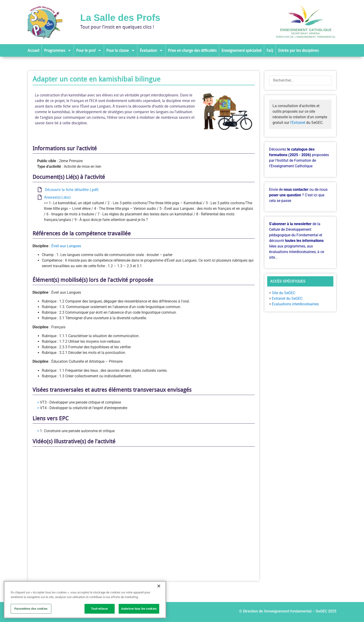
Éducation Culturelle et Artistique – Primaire (87, 361)
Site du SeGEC (284, 293)
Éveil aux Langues (66, 246)
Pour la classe (121, 50)
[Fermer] (159, 586)
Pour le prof (89, 50)
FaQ (270, 50)
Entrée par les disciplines (298, 50)
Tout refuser (99, 609)
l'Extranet (298, 123)
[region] (85, 600)
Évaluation (151, 50)
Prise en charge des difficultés (192, 50)
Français (58, 327)
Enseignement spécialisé (242, 50)
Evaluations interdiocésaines (295, 304)
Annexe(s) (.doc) (56, 197)
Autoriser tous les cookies (139, 609)
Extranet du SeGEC (287, 298)
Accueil (33, 50)
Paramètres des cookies (31, 609)
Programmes (58, 50)
